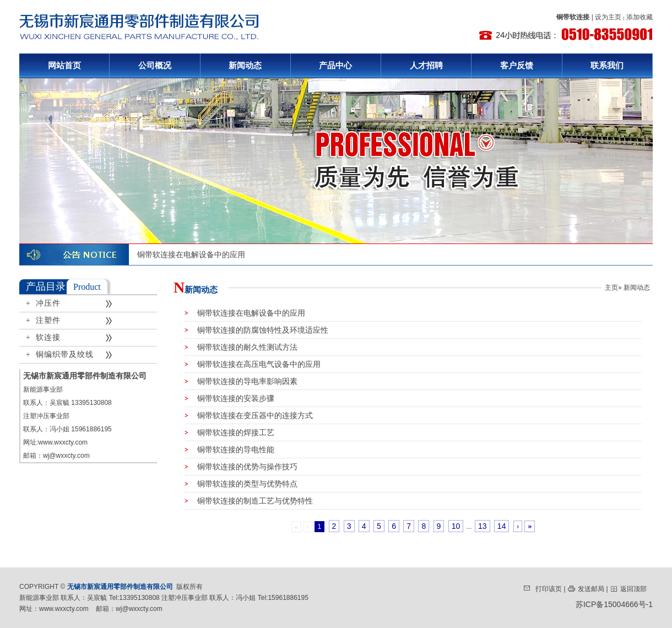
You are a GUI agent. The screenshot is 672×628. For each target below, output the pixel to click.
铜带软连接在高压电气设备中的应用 (253, 364)
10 (456, 526)
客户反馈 (517, 66)
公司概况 (155, 66)
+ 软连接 (43, 337)
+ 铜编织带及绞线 (60, 354)
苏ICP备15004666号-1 (614, 604)
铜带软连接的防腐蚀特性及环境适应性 (256, 330)
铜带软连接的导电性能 (229, 450)
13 (483, 526)
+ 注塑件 (43, 320)
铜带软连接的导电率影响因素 (241, 381)
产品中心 (335, 66)
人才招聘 (426, 66)
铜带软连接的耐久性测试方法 (241, 347)
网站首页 (64, 66)
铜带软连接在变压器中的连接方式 (249, 415)
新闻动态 (245, 66)
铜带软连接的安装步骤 (229, 398)
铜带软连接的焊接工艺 (229, 432)
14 (502, 526)
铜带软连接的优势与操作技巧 (241, 467)
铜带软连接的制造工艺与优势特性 (249, 501)
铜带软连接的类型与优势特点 (241, 484)
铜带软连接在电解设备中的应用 (191, 255)
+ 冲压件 (43, 303)
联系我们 (607, 66)
